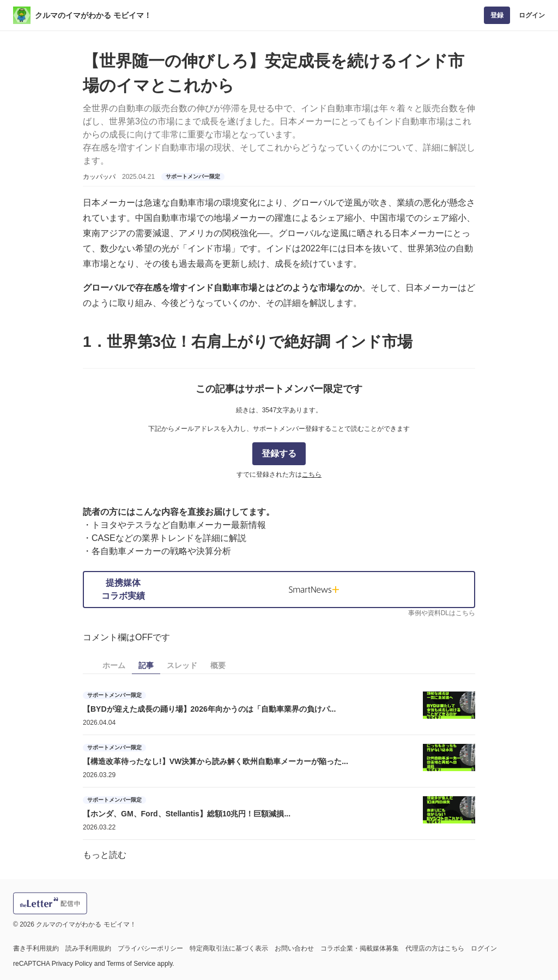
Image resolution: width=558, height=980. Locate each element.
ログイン (532, 15)
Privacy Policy (72, 964)
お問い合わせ (294, 948)
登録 (497, 15)
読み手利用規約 (88, 948)
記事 (146, 665)
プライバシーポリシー (150, 948)
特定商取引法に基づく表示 (229, 948)
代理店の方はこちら (435, 948)
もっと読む (105, 855)
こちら (312, 474)
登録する (279, 453)
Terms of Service (131, 964)
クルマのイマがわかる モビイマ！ (93, 15)
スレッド (182, 665)
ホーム (114, 665)
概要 (218, 665)
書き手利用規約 (36, 948)
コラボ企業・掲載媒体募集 (360, 948)
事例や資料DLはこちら (442, 613)
